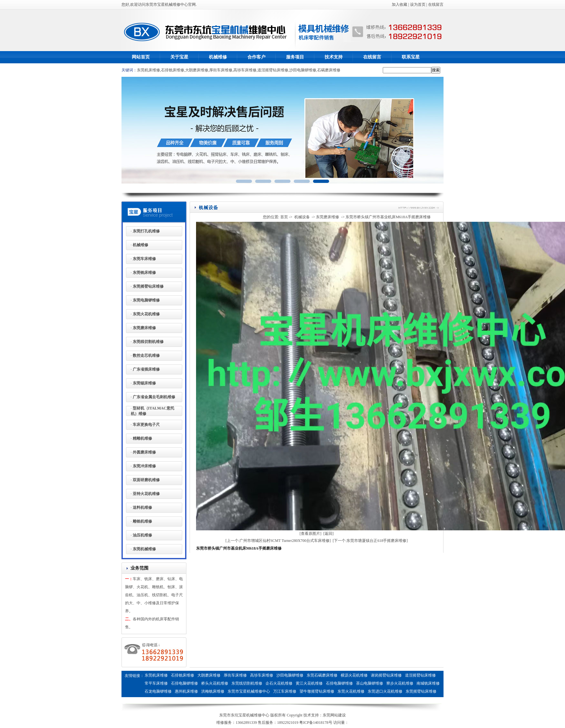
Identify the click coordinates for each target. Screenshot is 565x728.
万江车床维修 (285, 691)
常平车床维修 (156, 683)
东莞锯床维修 (144, 383)
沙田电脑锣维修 (303, 70)
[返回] (328, 534)
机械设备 (302, 217)
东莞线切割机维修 (148, 342)
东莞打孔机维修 (146, 231)
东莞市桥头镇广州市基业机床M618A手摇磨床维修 (388, 217)
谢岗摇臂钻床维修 (386, 675)
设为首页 (418, 4)
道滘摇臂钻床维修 (273, 70)
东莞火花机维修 (146, 314)
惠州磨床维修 (186, 699)
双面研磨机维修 (146, 480)
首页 (284, 217)
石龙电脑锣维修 (158, 691)
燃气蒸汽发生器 (350, 699)
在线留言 (436, 4)
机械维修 (218, 57)
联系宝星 (411, 57)
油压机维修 (142, 535)
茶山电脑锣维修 (370, 683)
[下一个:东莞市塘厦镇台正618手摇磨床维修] (370, 541)
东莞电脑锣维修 (146, 300)
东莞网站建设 (334, 715)
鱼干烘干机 (324, 699)
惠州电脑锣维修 (215, 699)
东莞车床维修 (144, 259)
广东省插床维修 (146, 369)
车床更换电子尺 (146, 425)
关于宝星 (179, 57)
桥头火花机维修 (215, 683)
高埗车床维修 (245, 70)
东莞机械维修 (144, 549)
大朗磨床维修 (197, 70)
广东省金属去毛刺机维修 (154, 397)
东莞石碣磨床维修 (322, 675)
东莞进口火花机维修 (385, 691)
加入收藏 (399, 4)
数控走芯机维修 (146, 355)
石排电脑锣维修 (184, 683)
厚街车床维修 (221, 70)
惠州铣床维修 (243, 699)
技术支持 (334, 57)
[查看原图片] (310, 534)
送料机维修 (142, 508)
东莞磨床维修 (144, 328)
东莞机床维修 (148, 70)
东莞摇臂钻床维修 (148, 286)
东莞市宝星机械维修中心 (249, 691)
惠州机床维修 (186, 691)
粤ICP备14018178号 (316, 723)
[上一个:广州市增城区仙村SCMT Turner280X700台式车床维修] (278, 541)
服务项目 (295, 57)
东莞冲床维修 (144, 466)
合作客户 (256, 57)
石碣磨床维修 (329, 70)
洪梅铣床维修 (213, 691)
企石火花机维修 (279, 683)
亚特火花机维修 (146, 494)
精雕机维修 (142, 438)
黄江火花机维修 (309, 683)
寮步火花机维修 (400, 683)
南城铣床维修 (428, 683)
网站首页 (141, 57)
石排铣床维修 (173, 70)
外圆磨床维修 (144, 452)
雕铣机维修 (142, 521)
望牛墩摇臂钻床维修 (317, 691)
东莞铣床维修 (144, 273)
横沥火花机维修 (354, 675)
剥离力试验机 (300, 699)
